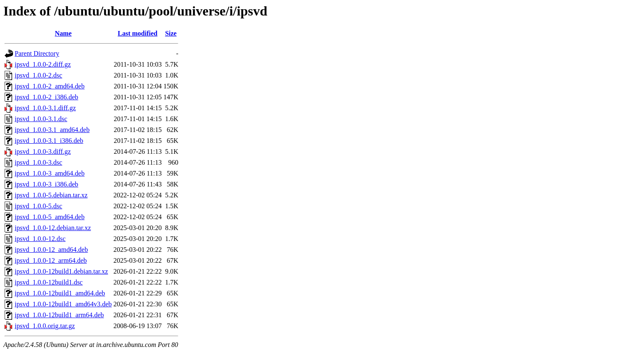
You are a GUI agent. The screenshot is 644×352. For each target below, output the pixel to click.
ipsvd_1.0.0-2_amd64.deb (50, 86)
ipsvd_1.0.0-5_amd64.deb (50, 217)
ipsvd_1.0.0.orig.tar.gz (45, 326)
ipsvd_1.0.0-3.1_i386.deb (49, 141)
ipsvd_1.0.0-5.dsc (38, 206)
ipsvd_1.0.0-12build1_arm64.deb (59, 315)
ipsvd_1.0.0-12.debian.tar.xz (53, 228)
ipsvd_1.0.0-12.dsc (40, 239)
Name (63, 33)
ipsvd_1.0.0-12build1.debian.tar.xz (61, 271)
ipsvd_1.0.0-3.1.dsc (41, 119)
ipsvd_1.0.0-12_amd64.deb (51, 250)
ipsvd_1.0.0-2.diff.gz (43, 64)
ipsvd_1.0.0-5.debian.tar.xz (51, 195)
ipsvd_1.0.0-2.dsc (38, 75)
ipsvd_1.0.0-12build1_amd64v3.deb (63, 304)
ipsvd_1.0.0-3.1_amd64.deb (52, 130)
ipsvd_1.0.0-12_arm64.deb (51, 260)
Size (171, 33)
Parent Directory (37, 53)
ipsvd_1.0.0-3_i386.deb (47, 184)
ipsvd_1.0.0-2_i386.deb (47, 97)
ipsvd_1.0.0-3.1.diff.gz (45, 108)
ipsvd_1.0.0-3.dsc (38, 162)
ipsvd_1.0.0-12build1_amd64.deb (60, 293)
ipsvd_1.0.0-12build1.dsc (49, 282)
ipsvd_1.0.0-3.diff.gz (43, 151)
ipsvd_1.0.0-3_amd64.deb (50, 173)
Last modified (138, 33)
